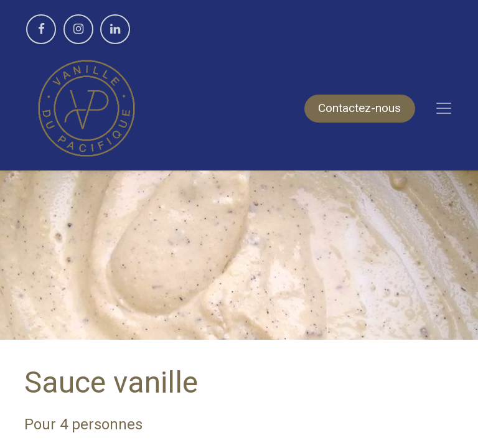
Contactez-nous (359, 108)
